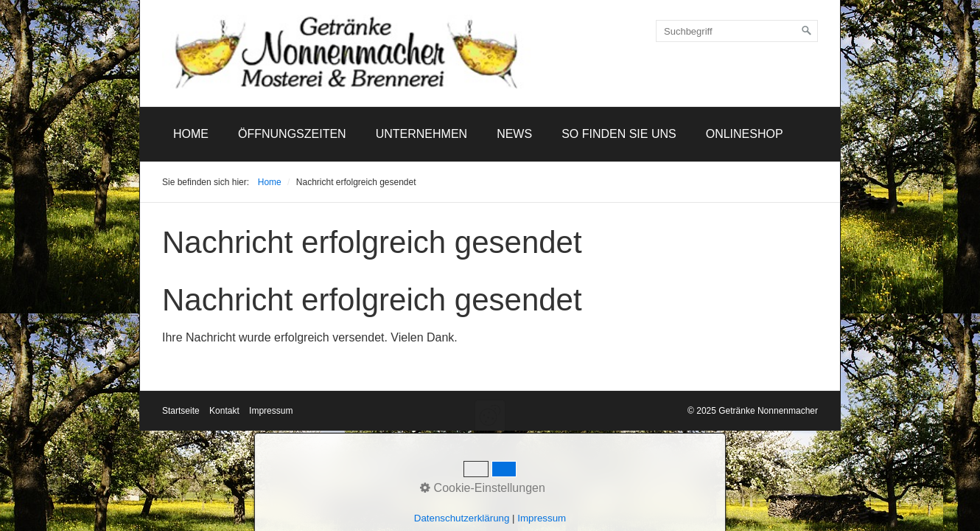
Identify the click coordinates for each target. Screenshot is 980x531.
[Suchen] (807, 31)
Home (191, 134)
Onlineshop (745, 134)
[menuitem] (191, 134)
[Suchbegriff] (737, 31)
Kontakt (224, 411)
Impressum (271, 411)
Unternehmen (421, 134)
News (514, 134)
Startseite (181, 411)
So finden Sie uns (619, 134)
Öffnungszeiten (292, 134)
